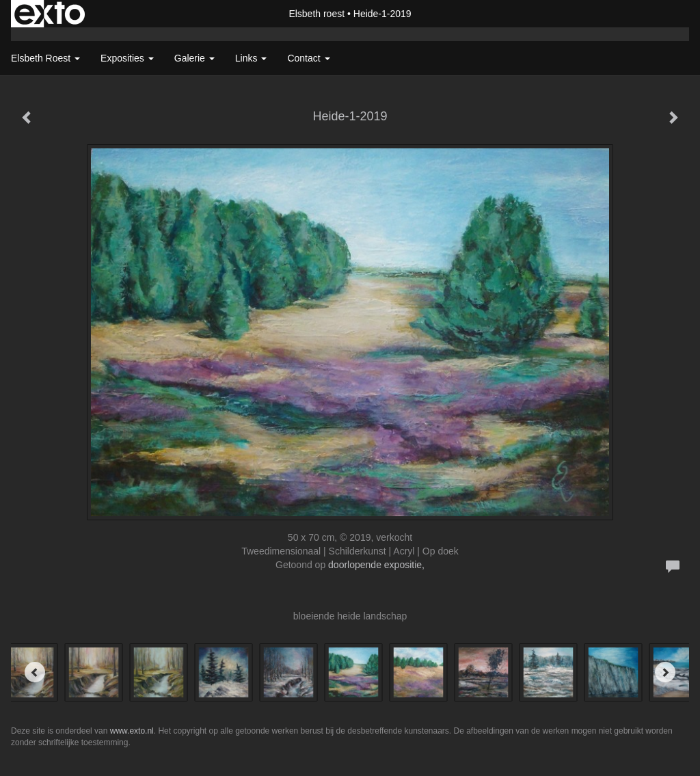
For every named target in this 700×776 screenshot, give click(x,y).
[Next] (665, 672)
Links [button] (251, 58)
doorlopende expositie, (376, 565)
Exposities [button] (127, 58)
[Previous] (35, 672)
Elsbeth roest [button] (45, 58)
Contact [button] (308, 58)
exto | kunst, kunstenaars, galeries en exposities (50, 14)
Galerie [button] (194, 58)
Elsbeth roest (317, 14)
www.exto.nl (132, 731)
